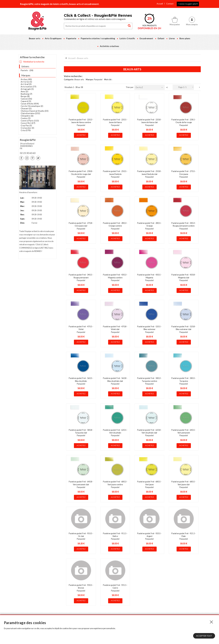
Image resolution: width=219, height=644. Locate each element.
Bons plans (185, 38)
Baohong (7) (26, 94)
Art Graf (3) (26, 84)
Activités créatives (109, 46)
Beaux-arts (35, 38)
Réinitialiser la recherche (32, 62)
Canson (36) (26, 99)
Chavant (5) (26, 108)
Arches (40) (26, 79)
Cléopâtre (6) (27, 116)
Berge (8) (25, 96)
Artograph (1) (27, 89)
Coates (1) (26, 118)
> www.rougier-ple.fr (188, 4)
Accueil (160, 4)
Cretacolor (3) (27, 128)
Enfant (161, 38)
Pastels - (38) (27, 70)
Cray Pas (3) (26, 125)
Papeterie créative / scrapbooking (98, 38)
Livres (172, 38)
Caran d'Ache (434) (30, 104)
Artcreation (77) (28, 87)
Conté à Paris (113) (30, 121)
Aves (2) (24, 91)
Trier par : (130, 87)
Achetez (81, 135)
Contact (170, 4)
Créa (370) (26, 130)
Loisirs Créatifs (127, 38)
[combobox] (183, 87)
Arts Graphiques (53, 38)
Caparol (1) (26, 101)
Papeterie (71, 38)
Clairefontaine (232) (30, 113)
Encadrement (146, 38)
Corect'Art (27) (28, 123)
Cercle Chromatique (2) (32, 106)
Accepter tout (204, 636)
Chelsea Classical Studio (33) (35, 111)
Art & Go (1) (26, 82)
